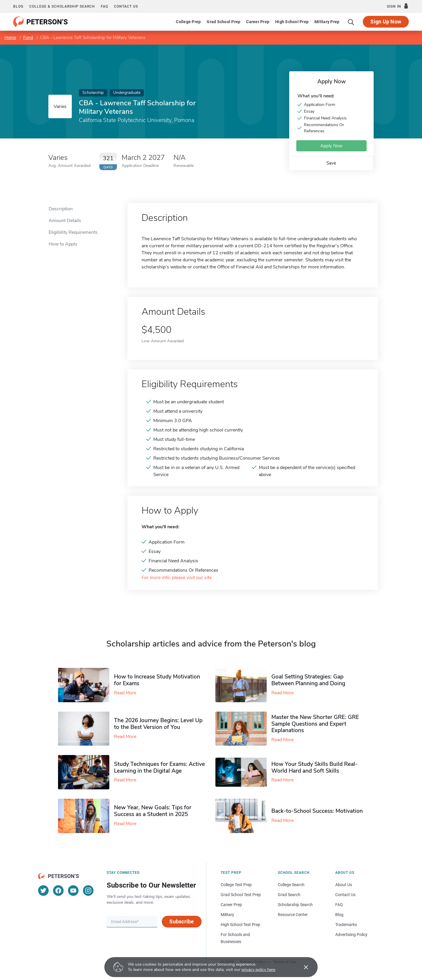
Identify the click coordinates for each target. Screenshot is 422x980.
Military (227, 915)
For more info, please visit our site (177, 578)
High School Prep (292, 22)
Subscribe (182, 921)
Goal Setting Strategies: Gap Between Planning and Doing (308, 680)
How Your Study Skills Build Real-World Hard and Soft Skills (314, 767)
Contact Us (345, 895)
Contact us (126, 6)
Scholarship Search (295, 905)
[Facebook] (58, 891)
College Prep (188, 22)
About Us (344, 885)
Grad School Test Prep (241, 895)
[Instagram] (88, 891)
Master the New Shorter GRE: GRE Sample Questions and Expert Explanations (315, 724)
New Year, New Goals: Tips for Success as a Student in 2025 (153, 811)
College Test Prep (236, 885)
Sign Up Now (386, 22)
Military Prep (327, 22)
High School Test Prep (240, 925)
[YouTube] (73, 891)
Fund (28, 38)
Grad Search (289, 895)
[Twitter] (43, 891)
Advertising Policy (351, 935)
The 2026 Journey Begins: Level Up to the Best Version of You (158, 724)
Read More (125, 693)
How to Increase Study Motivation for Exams (157, 680)
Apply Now (331, 146)
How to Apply (63, 244)
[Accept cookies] (302, 967)
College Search (291, 885)
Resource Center (293, 915)
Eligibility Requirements (73, 232)
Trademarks (346, 925)
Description (61, 209)
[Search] (351, 22)
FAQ (104, 6)
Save (331, 163)
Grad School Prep (223, 22)
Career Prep (258, 22)
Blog (18, 6)
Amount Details (65, 221)
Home (10, 38)
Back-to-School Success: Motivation (317, 811)
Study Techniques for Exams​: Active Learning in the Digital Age (159, 767)
